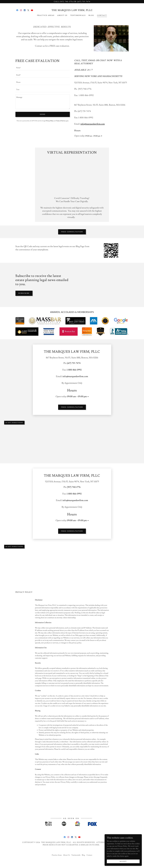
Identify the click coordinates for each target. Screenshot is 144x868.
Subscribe (24, 293)
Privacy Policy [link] (50, 121)
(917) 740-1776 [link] (74, 487)
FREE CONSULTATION (72, 232)
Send (43, 114)
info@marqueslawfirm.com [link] (75, 376)
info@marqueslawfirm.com (93, 124)
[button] (101, 136)
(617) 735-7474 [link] (74, 363)
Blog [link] (91, 15)
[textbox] (43, 68)
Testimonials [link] (78, 15)
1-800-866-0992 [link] (74, 370)
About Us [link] (62, 15)
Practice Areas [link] (46, 15)
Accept (123, 861)
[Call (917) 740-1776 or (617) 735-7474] (72, 2)
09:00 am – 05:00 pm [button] (93, 136)
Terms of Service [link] (61, 121)
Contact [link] (102, 15)
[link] (17, 10)
